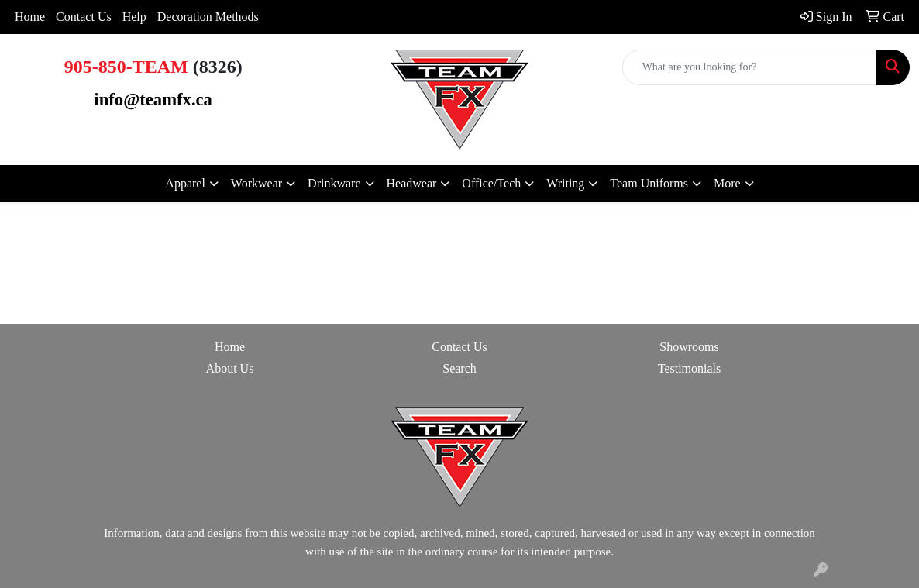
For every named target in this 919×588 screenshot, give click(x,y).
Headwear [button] (412, 183)
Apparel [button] (185, 183)
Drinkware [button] (334, 183)
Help (134, 17)
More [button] (727, 183)
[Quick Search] (750, 67)
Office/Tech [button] (491, 183)
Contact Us (84, 17)
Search (459, 368)
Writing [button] (565, 183)
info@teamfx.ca (153, 100)
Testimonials (690, 368)
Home (30, 17)
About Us (230, 368)
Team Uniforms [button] (649, 183)
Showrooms (689, 347)
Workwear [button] (256, 183)
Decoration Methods (208, 17)
